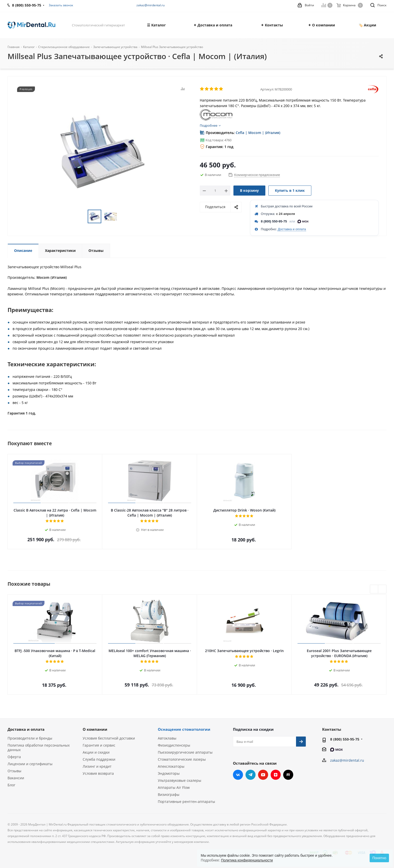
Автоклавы (167, 738)
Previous (374, 589)
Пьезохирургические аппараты (185, 752)
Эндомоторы (169, 773)
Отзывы (14, 771)
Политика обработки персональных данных (39, 747)
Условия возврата (98, 773)
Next (382, 589)
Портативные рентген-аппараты (186, 802)
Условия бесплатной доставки (109, 738)
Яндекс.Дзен (276, 775)
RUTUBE (288, 775)
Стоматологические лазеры (182, 759)
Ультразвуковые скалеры (180, 780)
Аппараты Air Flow (174, 787)
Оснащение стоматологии (184, 729)
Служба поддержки (99, 759)
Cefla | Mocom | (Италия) (258, 133)
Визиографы (169, 794)
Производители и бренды (30, 738)
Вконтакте (238, 775)
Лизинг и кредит (97, 766)
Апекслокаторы (171, 766)
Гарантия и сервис (99, 745)
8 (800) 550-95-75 (274, 221)
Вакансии (16, 778)
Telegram (251, 775)
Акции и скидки (96, 752)
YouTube (263, 775)
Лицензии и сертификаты (30, 764)
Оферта (14, 757)
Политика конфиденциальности (247, 860)
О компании (95, 729)
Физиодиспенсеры (174, 745)
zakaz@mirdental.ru (151, 5)
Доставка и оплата (292, 229)
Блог (11, 785)
